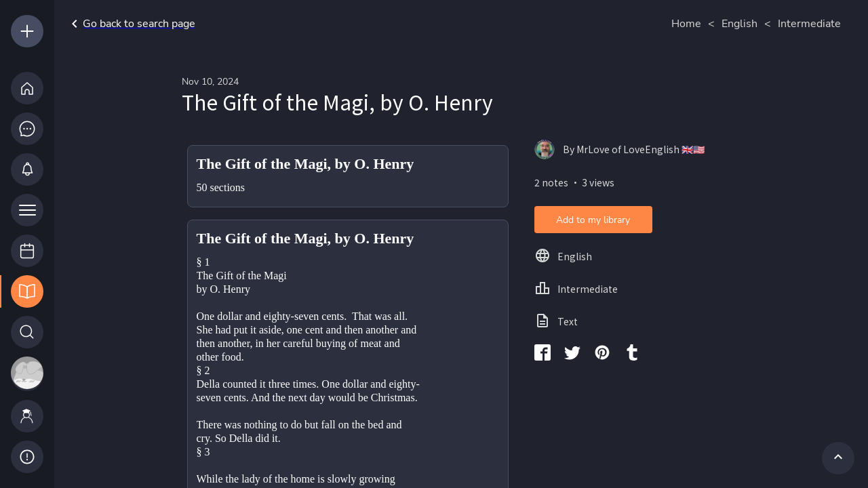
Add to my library (593, 220)
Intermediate (809, 24)
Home (686, 24)
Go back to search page (131, 24)
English (739, 24)
